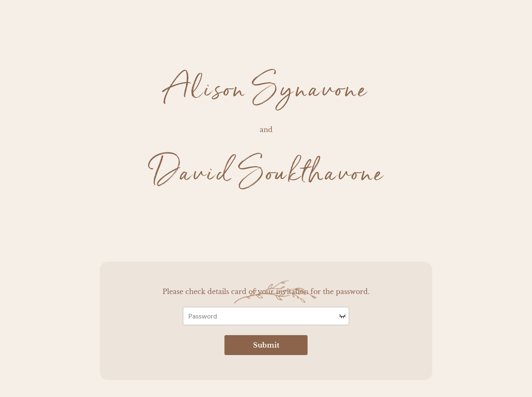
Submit (266, 345)
